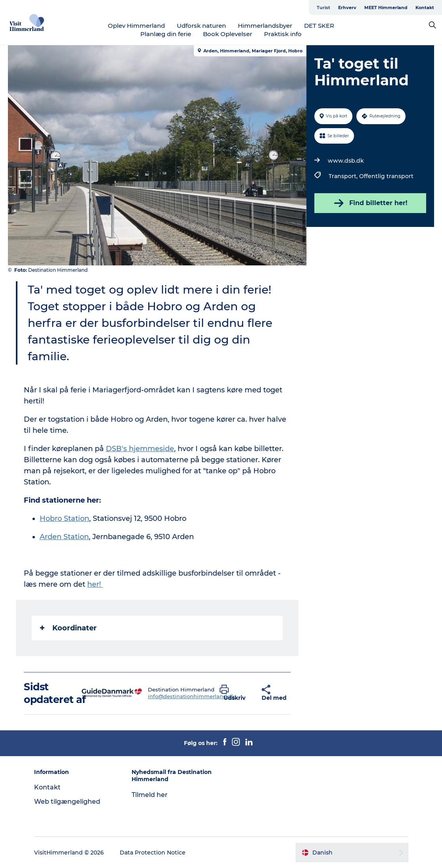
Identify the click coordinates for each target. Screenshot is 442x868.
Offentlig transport (386, 176)
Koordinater (68, 628)
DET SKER (319, 26)
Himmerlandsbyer (265, 26)
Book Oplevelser (228, 34)
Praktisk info (283, 34)
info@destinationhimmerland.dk (191, 696)
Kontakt (425, 8)
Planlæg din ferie (166, 34)
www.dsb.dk (346, 161)
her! (95, 584)
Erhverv (347, 8)
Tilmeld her (150, 795)
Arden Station (64, 537)
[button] (235, 693)
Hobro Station (64, 518)
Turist (323, 8)
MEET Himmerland (386, 8)
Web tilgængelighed (67, 802)
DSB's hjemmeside (140, 449)
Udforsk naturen (201, 26)
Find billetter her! (370, 203)
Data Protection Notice (153, 853)
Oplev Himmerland (136, 26)
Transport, (344, 176)
